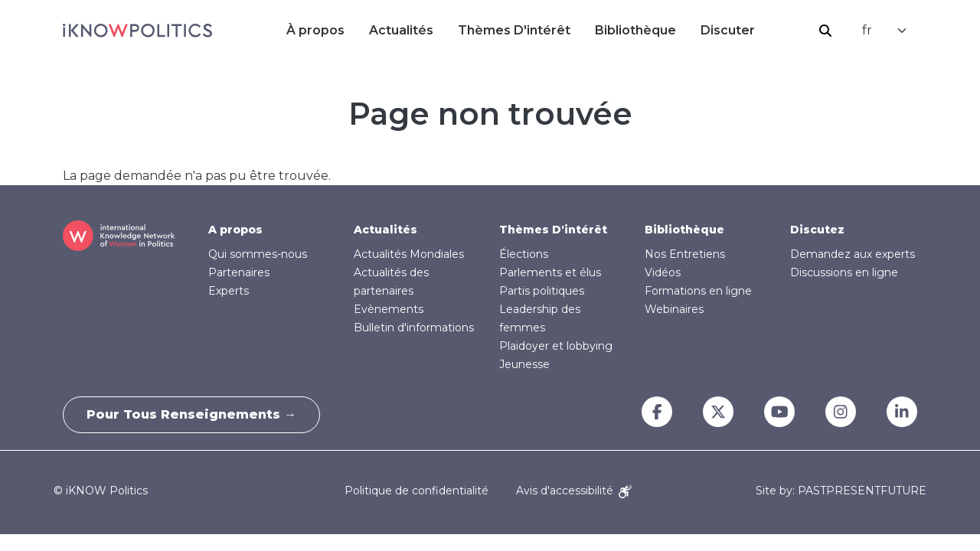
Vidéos (663, 272)
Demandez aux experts (853, 254)
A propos (235, 230)
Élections (524, 254)
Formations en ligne (698, 291)
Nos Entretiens (685, 254)
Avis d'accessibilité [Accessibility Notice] (574, 491)
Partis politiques (542, 291)
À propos (315, 30)
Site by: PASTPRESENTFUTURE (841, 491)
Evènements (389, 309)
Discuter (728, 30)
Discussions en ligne (844, 272)
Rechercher (825, 31)
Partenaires (239, 272)
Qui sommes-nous (258, 254)
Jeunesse (524, 364)
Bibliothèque (635, 30)
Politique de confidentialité (416, 491)
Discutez (817, 230)
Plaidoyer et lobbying (556, 346)
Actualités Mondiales (409, 254)
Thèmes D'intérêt (514, 30)
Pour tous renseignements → (191, 414)
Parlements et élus (550, 272)
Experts (229, 291)
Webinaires (674, 309)
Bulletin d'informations (414, 328)
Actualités (401, 30)
